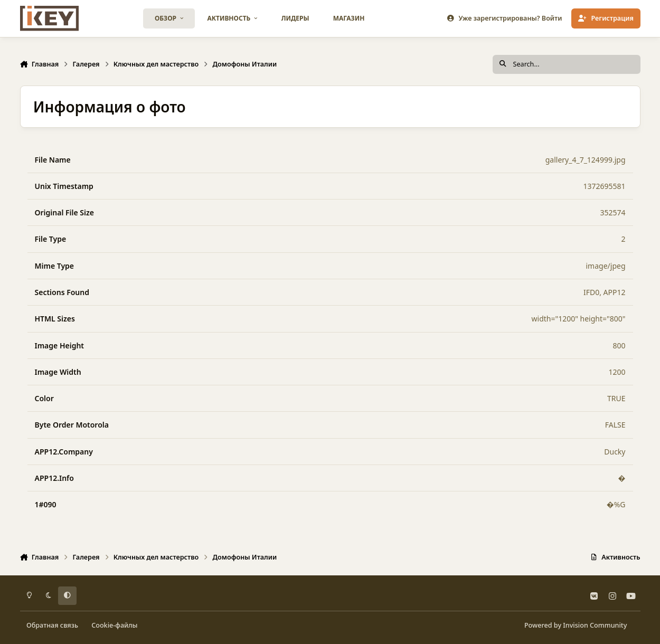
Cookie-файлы (114, 625)
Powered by (576, 625)
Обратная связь (52, 625)
